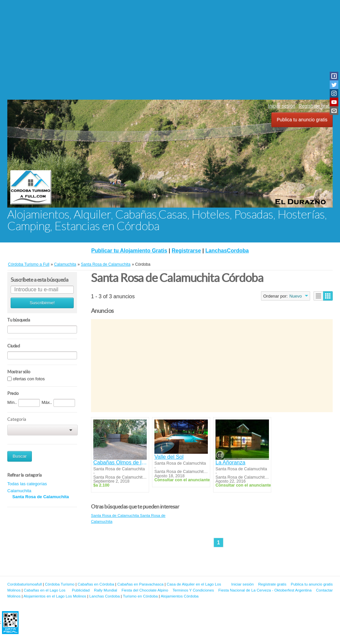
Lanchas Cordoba (105, 596)
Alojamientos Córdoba (180, 596)
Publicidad (81, 590)
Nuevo (296, 296)
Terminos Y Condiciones (193, 590)
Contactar (324, 590)
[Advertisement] (170, 50)
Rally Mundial (106, 590)
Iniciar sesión (282, 106)
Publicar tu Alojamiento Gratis (129, 251)
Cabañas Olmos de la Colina (120, 462)
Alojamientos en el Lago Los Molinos (55, 596)
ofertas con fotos (29, 379)
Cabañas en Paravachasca (140, 584)
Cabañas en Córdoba (96, 584)
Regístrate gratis (316, 106)
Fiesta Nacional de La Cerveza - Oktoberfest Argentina (265, 590)
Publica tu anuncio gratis (302, 120)
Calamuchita (19, 491)
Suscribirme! (42, 303)
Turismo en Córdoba (140, 596)
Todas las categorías (27, 484)
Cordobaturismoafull (25, 584)
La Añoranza (230, 462)
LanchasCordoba (227, 251)
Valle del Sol (169, 457)
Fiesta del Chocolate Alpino (145, 590)
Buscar (20, 456)
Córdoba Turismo (60, 584)
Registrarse (186, 251)
